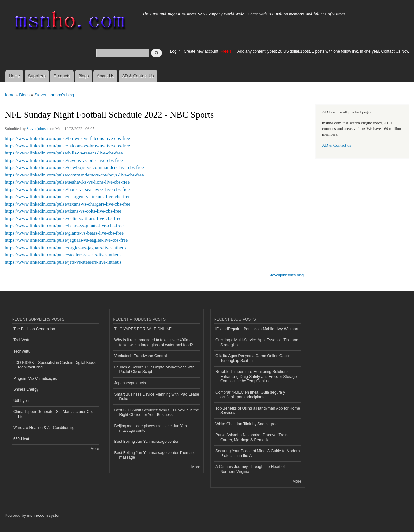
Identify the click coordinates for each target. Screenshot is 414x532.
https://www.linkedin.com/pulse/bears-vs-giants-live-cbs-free (64, 226)
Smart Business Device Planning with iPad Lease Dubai (157, 397)
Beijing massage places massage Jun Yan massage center (151, 428)
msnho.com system (44, 516)
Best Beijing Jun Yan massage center (147, 442)
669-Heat (21, 439)
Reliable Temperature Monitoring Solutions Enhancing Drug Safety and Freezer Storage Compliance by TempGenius (256, 376)
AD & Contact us (337, 145)
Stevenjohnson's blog (54, 95)
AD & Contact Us (138, 76)
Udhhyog (21, 401)
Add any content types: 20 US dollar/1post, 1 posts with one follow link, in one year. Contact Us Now (323, 51)
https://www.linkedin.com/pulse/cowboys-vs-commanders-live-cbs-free (74, 167)
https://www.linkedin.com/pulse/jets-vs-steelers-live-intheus (63, 262)
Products (62, 76)
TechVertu (22, 340)
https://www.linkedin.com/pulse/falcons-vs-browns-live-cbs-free (67, 146)
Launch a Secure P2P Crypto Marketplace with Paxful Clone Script (155, 369)
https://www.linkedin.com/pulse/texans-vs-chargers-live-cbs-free (68, 204)
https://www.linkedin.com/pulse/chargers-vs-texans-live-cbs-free (68, 197)
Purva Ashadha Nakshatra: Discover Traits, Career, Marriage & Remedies (252, 437)
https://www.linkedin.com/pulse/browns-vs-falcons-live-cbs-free (67, 138)
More (95, 449)
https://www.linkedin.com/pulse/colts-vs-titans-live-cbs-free (63, 218)
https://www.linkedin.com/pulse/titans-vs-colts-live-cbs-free (63, 211)
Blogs (84, 76)
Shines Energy (26, 389)
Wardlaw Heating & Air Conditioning (44, 428)
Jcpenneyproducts (130, 383)
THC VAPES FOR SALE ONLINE (143, 329)
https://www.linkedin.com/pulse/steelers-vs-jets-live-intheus (63, 255)
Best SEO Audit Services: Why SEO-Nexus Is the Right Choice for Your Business (157, 412)
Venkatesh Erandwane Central (141, 356)
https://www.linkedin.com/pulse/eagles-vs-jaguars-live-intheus (65, 248)
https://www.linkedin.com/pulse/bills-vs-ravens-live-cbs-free (64, 153)
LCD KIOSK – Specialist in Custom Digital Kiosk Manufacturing (54, 365)
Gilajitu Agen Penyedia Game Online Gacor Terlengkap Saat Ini (253, 358)
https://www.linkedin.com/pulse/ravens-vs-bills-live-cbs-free (64, 160)
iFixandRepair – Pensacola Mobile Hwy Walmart (257, 329)
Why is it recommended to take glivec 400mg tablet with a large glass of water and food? (154, 342)
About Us (105, 76)
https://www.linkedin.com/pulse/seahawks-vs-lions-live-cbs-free (67, 182)
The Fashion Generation (34, 329)
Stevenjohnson (38, 129)
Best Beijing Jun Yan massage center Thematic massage (155, 455)
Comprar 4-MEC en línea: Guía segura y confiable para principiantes (250, 395)
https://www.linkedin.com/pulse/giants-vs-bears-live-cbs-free (64, 233)
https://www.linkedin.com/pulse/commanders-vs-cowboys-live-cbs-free (74, 175)
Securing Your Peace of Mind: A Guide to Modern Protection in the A (258, 453)
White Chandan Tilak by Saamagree (246, 424)
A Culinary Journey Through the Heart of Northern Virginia (250, 469)
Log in (175, 51)
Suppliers (37, 76)
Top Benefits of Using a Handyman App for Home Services (258, 410)
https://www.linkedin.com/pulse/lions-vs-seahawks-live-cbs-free (67, 189)
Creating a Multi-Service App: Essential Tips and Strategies (257, 342)
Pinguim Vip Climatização (35, 378)
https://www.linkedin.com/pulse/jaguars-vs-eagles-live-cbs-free (66, 240)
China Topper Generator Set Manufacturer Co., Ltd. (54, 414)
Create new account (202, 51)
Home (14, 76)
